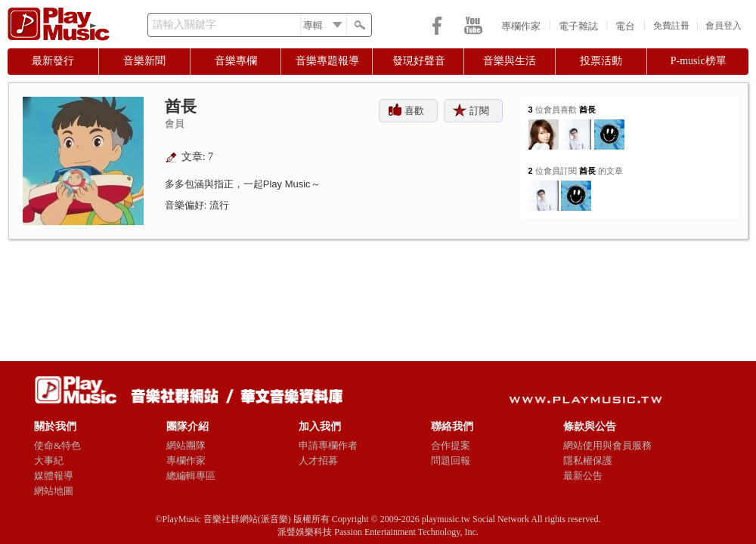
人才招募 (318, 461)
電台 (625, 26)
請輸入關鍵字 (184, 25)
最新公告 (583, 476)
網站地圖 (54, 491)
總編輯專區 (191, 476)
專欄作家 (521, 26)
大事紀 (49, 461)
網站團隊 (186, 445)
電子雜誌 (578, 26)
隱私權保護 (588, 461)
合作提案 (451, 445)
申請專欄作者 (328, 445)
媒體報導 (54, 476)
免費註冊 (671, 26)
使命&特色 (57, 445)
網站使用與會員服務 (607, 445)
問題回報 (451, 461)
